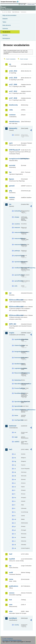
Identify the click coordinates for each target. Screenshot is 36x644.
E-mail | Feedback (8, 639)
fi (15, 490)
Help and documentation (9, 15)
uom (11, 605)
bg (15, 461)
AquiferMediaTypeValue (18, 339)
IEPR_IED (13, 324)
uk (15, 548)
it (15, 505)
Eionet (10, 12)
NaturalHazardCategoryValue (18, 384)
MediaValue (18, 380)
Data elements (7, 25)
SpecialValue (18, 406)
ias (10, 204)
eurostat (12, 165)
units (16, 286)
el (15, 483)
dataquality (13, 128)
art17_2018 (13, 98)
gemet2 (12, 186)
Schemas (5, 29)
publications (14, 586)
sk (15, 545)
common (12, 115)
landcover (13, 426)
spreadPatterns (18, 281)
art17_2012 (13, 91)
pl (15, 526)
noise (11, 579)
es (15, 487)
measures (17, 227)
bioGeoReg (18, 211)
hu (15, 498)
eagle (16, 437)
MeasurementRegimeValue (18, 373)
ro (15, 534)
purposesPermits (18, 256)
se (15, 537)
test (10, 600)
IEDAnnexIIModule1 (15, 300)
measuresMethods (18, 239)
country (17, 625)
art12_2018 (13, 78)
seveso (12, 593)
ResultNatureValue (18, 393)
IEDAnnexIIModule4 (15, 315)
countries (17, 224)
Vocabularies (6, 32)
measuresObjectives (18, 245)
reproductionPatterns (18, 262)
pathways (17, 251)
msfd (11, 572)
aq (10, 64)
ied (10, 293)
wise (11, 611)
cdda (11, 110)
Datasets (5, 19)
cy (15, 465)
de (15, 472)
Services (5, 35)
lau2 (11, 554)
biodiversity (13, 105)
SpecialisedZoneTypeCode (18, 402)
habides (12, 198)
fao (10, 172)
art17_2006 (13, 85)
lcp (10, 566)
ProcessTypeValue (18, 388)
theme (16, 415)
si (15, 541)
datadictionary (14, 122)
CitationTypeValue (18, 345)
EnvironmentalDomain (18, 358)
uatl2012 (17, 442)
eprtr (11, 143)
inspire (12, 333)
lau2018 (12, 559)
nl (15, 523)
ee (15, 479)
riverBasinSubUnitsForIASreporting (18, 268)
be (15, 458)
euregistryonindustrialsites (15, 159)
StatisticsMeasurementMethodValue (18, 410)
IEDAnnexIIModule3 (15, 307)
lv (15, 516)
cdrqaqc (17, 217)
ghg (11, 191)
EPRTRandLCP (15, 150)
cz (15, 469)
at (15, 454)
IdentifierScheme (18, 364)
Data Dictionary (16, 12)
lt (15, 508)
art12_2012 (13, 71)
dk (15, 476)
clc (15, 432)
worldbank (13, 618)
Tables (4, 22)
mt (15, 519)
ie (15, 501)
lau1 (11, 449)
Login (22, 4)
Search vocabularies (11, 59)
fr (15, 494)
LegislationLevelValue (18, 368)
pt (15, 530)
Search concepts (24, 59)
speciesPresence (18, 275)
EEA (10, 2)
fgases (12, 179)
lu (15, 512)
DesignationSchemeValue (18, 352)
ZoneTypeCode (18, 420)
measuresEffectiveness (18, 232)
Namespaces (6, 38)
